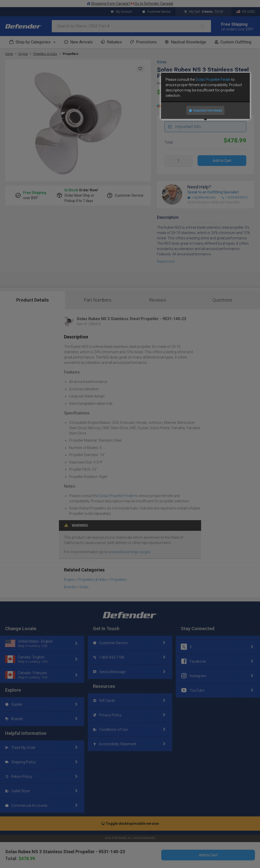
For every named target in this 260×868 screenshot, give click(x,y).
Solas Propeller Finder (213, 80)
